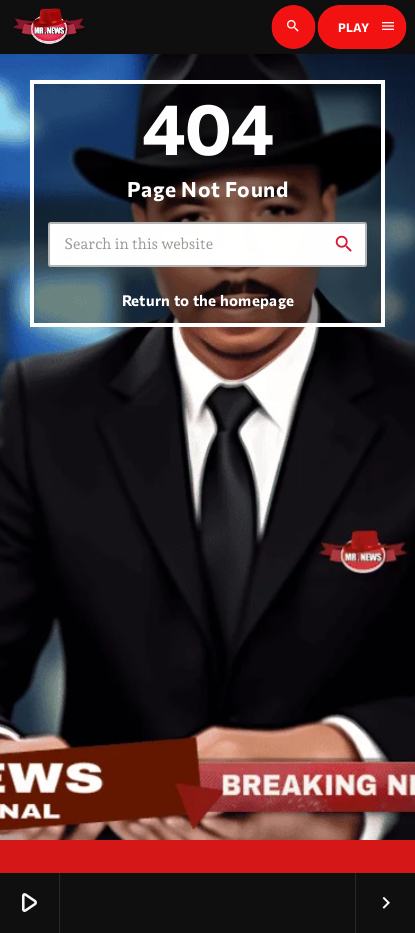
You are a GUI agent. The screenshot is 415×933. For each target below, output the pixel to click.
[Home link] (49, 27)
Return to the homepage (208, 300)
